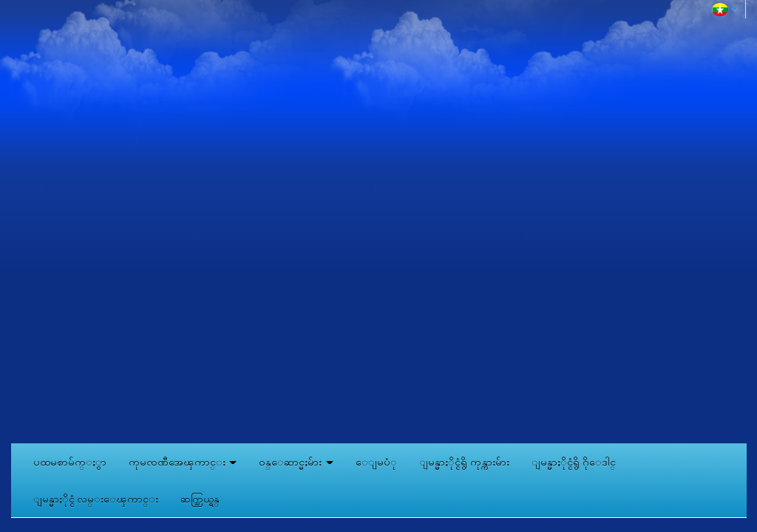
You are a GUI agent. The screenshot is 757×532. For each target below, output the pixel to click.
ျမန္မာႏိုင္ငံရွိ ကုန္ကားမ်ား (464, 462)
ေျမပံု (376, 462)
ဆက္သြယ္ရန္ (200, 499)
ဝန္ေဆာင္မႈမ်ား (296, 462)
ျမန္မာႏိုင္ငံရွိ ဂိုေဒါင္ (574, 462)
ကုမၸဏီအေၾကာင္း (183, 462)
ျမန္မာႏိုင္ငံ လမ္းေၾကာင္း (96, 499)
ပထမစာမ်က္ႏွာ (70, 462)
